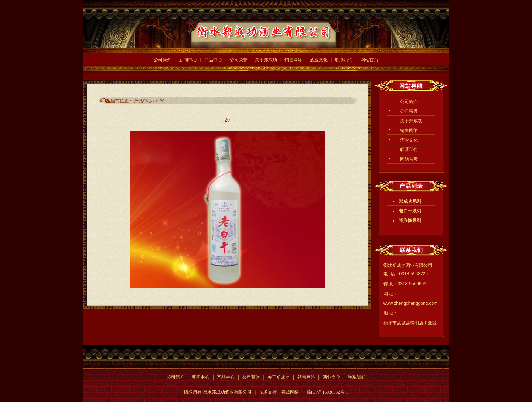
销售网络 (293, 60)
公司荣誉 (239, 60)
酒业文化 (319, 60)
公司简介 (163, 60)
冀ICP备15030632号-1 (328, 392)
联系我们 (344, 60)
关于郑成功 (266, 60)
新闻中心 (188, 60)
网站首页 (369, 60)
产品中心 (213, 60)
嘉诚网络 (290, 392)
